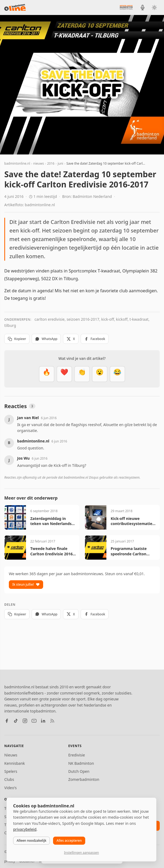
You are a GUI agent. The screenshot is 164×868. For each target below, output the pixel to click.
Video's (10, 788)
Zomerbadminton (84, 779)
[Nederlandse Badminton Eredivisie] (126, 7)
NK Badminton (81, 763)
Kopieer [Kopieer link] (17, 339)
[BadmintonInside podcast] (143, 8)
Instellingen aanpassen (81, 853)
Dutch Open (79, 771)
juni (60, 163)
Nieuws (11, 755)
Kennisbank (15, 763)
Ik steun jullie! (26, 584)
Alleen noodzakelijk (31, 841)
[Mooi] (64, 374)
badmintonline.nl (17, 163)
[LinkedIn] (43, 721)
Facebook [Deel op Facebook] (95, 339)
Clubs (9, 779)
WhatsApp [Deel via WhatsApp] (46, 339)
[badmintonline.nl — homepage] (15, 8)
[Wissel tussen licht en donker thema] (154, 8)
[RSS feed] (52, 721)
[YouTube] (34, 721)
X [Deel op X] (71, 339)
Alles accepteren (69, 841)
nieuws (39, 163)
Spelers (11, 771)
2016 (51, 163)
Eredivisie (77, 755)
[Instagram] (25, 721)
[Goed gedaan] (82, 374)
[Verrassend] (100, 374)
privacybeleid (25, 829)
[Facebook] (7, 721)
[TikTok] (16, 721)
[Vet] (47, 374)
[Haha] (117, 374)
